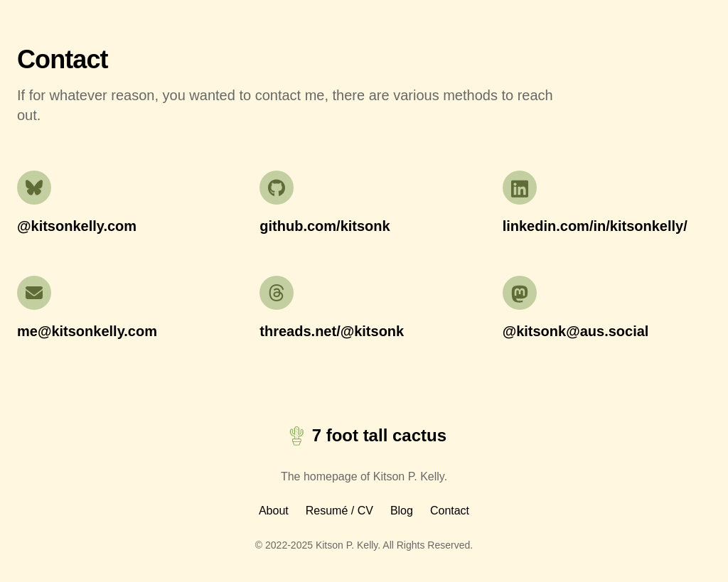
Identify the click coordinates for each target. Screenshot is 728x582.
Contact (450, 511)
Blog (402, 511)
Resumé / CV (339, 511)
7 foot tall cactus (364, 436)
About (274, 511)
